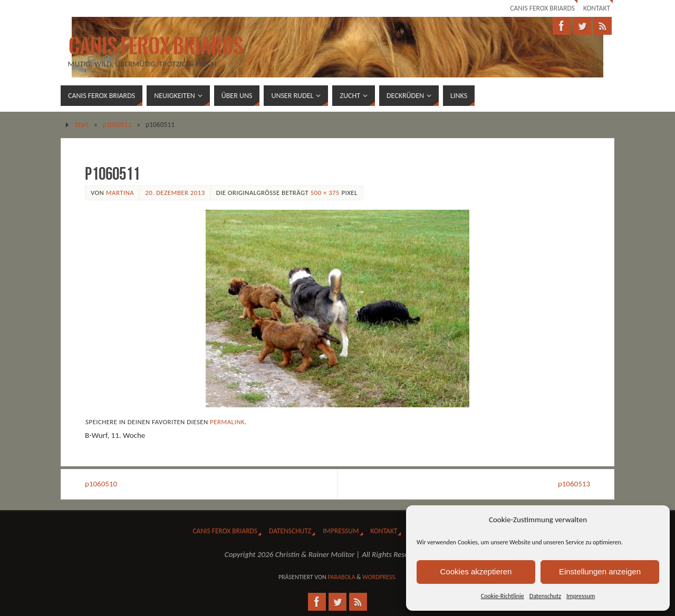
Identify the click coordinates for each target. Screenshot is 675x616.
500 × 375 (325, 193)
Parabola (341, 577)
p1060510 (101, 484)
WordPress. (379, 577)
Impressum (581, 596)
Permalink (227, 422)
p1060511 (117, 125)
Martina (120, 193)
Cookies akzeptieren (476, 571)
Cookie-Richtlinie (503, 596)
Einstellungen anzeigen (600, 571)
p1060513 (574, 484)
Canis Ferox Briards (542, 8)
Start (82, 125)
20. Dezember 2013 (175, 193)
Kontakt (597, 8)
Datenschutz (545, 596)
